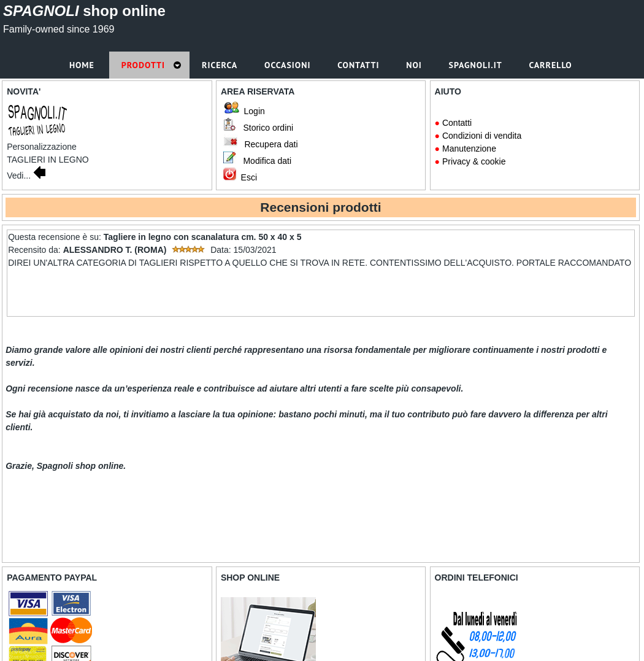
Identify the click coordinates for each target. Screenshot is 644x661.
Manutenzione (469, 149)
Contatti (457, 123)
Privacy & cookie (474, 161)
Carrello (552, 65)
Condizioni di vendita (482, 136)
